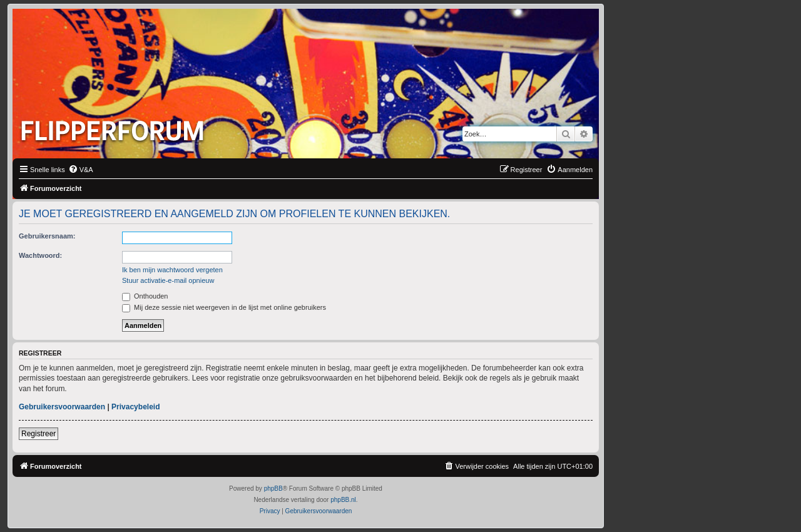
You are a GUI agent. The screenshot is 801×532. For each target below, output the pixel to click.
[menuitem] (81, 170)
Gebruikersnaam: (47, 236)
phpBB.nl (343, 500)
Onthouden (145, 296)
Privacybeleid (135, 407)
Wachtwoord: (40, 255)
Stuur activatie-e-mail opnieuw (168, 280)
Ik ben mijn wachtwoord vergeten (172, 270)
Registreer (38, 434)
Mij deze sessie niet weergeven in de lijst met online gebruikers (224, 307)
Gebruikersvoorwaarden (62, 407)
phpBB (273, 489)
